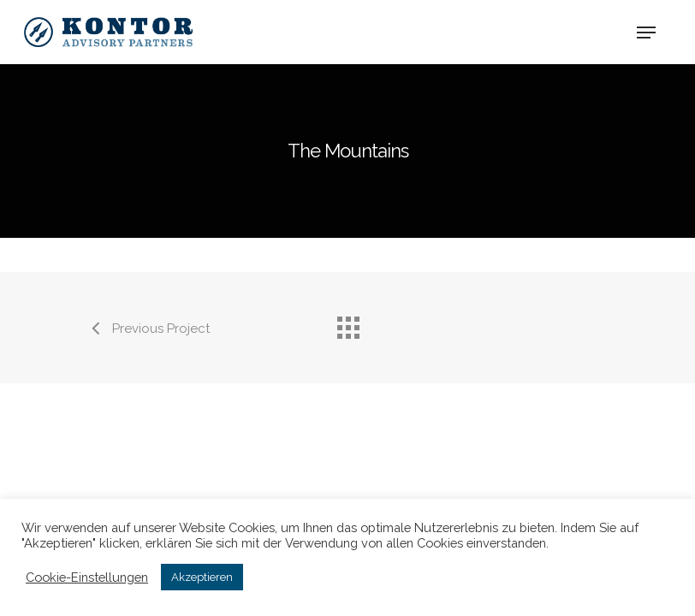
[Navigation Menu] (646, 33)
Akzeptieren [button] (202, 577)
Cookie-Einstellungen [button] (87, 577)
